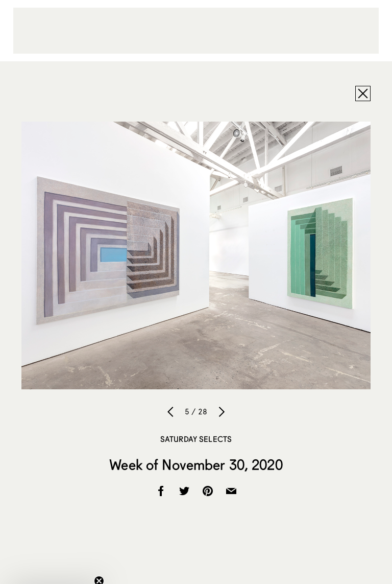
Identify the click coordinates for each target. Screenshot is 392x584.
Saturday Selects (196, 439)
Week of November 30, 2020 (196, 464)
